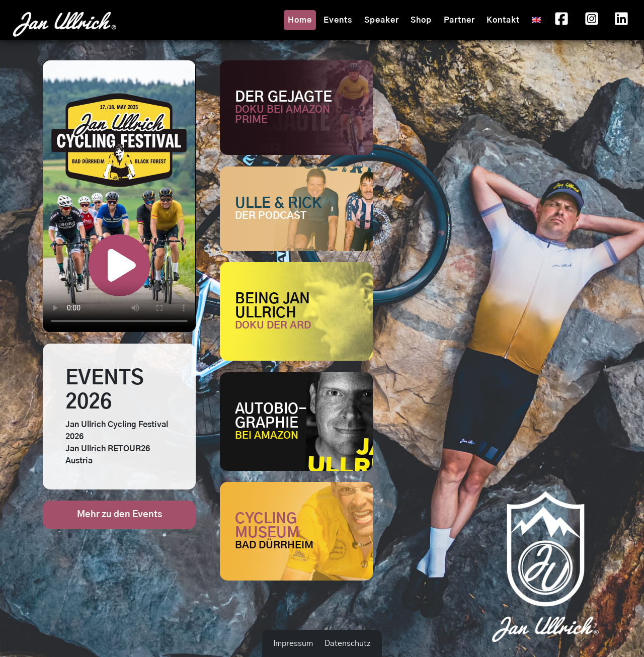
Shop (421, 20)
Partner (459, 20)
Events (338, 20)
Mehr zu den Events (119, 515)
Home (300, 20)
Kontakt (503, 20)
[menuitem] (536, 20)
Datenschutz (348, 643)
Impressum (293, 643)
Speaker (382, 20)
